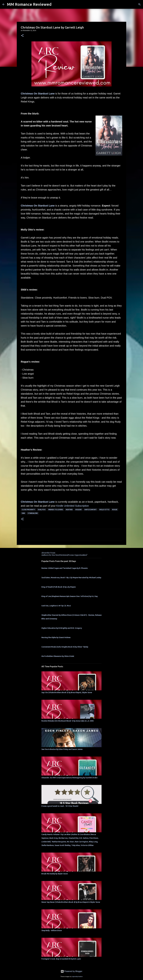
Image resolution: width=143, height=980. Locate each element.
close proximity (28, 510)
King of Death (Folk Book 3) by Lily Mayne (59, 587)
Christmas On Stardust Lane (38, 94)
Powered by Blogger (72, 971)
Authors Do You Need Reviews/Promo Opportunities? (64, 555)
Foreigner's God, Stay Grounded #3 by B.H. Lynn (61, 959)
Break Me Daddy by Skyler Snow (55, 874)
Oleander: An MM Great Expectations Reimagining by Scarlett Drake (69, 778)
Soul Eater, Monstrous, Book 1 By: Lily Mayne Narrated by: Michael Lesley (71, 578)
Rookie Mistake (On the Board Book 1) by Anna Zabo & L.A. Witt (68, 721)
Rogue (115, 510)
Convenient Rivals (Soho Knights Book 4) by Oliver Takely (65, 647)
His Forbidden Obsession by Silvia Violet (58, 656)
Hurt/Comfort (91, 510)
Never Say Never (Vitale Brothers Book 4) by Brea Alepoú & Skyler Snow (71, 902)
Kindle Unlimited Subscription (73, 506)
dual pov (42, 510)
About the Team (48, 553)
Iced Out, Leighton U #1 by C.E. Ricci (56, 606)
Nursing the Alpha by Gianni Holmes (56, 637)
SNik (23, 513)
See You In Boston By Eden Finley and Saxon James (62, 749)
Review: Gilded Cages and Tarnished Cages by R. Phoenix (65, 568)
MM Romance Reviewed (29, 4)
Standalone (33, 513)
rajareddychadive (77, 976)
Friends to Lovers (56, 510)
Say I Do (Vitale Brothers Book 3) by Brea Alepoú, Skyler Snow (67, 692)
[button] (22, 36)
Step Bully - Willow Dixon (52, 930)
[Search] (139, 4)
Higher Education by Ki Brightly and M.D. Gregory (62, 628)
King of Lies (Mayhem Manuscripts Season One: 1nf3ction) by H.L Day (70, 596)
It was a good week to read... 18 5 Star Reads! (60, 806)
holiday (79, 510)
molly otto (104, 510)
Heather (69, 510)
